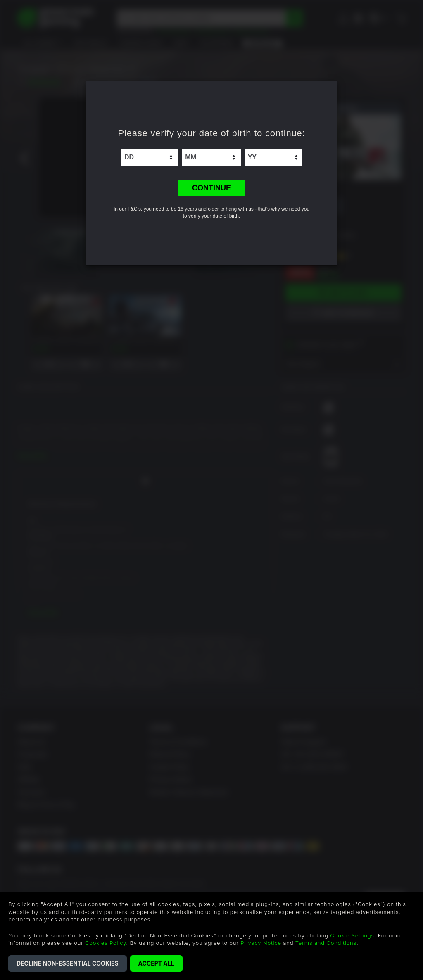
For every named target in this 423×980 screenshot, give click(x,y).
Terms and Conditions (326, 943)
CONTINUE (211, 188)
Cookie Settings (352, 935)
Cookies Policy (106, 943)
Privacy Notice (261, 943)
